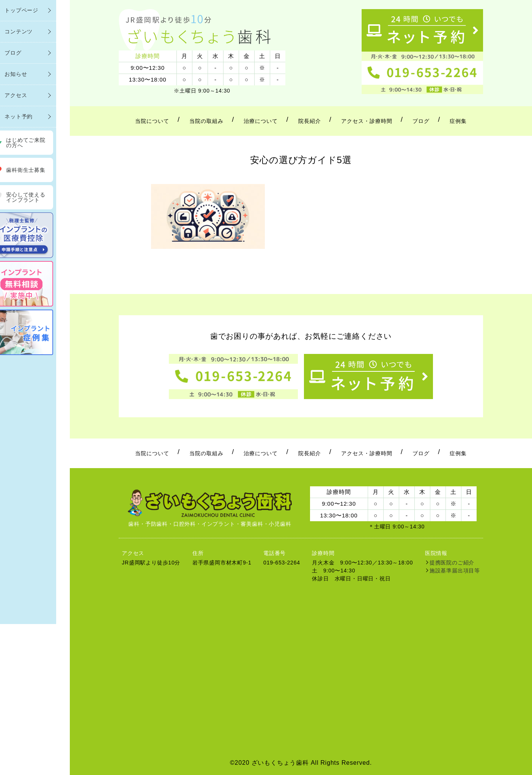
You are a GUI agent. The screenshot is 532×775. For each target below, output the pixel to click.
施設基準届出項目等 (455, 571)
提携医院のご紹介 (452, 563)
